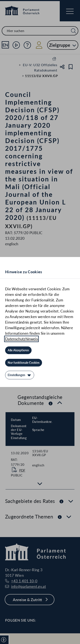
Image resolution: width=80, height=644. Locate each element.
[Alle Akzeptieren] (18, 350)
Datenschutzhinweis (21, 339)
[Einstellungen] (20, 375)
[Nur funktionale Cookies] (24, 363)
